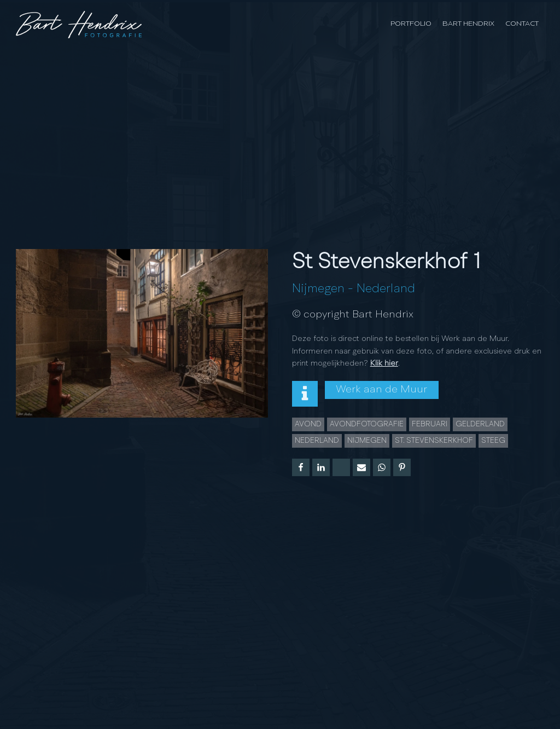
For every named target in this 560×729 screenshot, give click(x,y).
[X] (341, 467)
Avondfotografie (367, 424)
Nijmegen (318, 289)
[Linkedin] (321, 467)
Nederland (386, 289)
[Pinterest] (402, 467)
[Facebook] (301, 467)
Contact (522, 24)
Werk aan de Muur (381, 390)
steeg (493, 441)
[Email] (361, 467)
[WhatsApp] (382, 467)
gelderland (480, 424)
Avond (308, 424)
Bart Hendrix (468, 24)
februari (430, 424)
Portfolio (411, 24)
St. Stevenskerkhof (434, 441)
